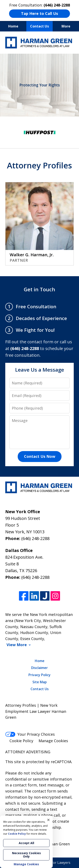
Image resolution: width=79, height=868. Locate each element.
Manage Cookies (53, 741)
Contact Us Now (40, 456)
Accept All (26, 843)
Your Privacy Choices (30, 734)
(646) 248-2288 (35, 538)
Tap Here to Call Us (39, 13)
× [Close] (48, 820)
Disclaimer (39, 668)
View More (17, 645)
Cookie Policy (21, 741)
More (66, 26)
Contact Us (39, 26)
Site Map (40, 682)
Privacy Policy (39, 675)
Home (13, 26)
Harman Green (56, 844)
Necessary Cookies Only (26, 855)
